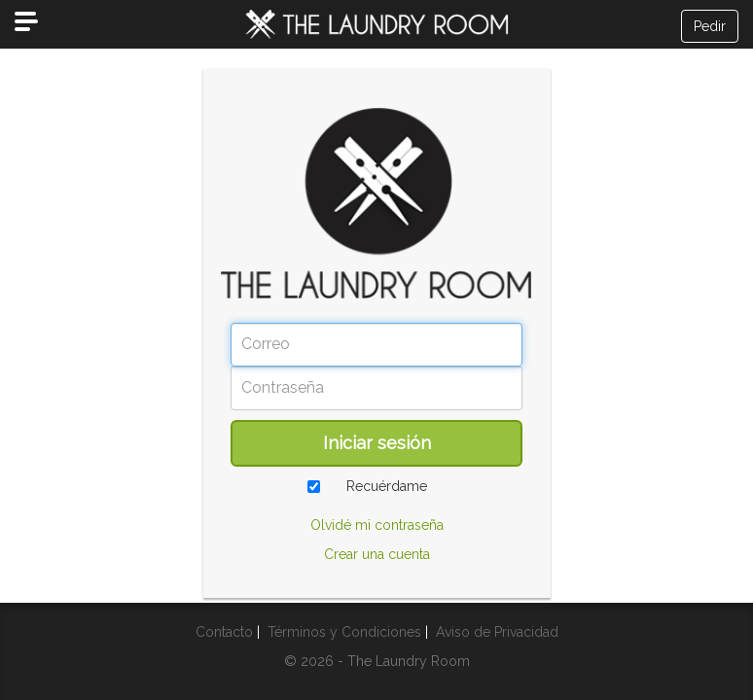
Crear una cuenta (377, 554)
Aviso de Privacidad (497, 632)
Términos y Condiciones (344, 632)
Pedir (710, 26)
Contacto (224, 632)
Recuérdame (387, 486)
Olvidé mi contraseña (377, 525)
